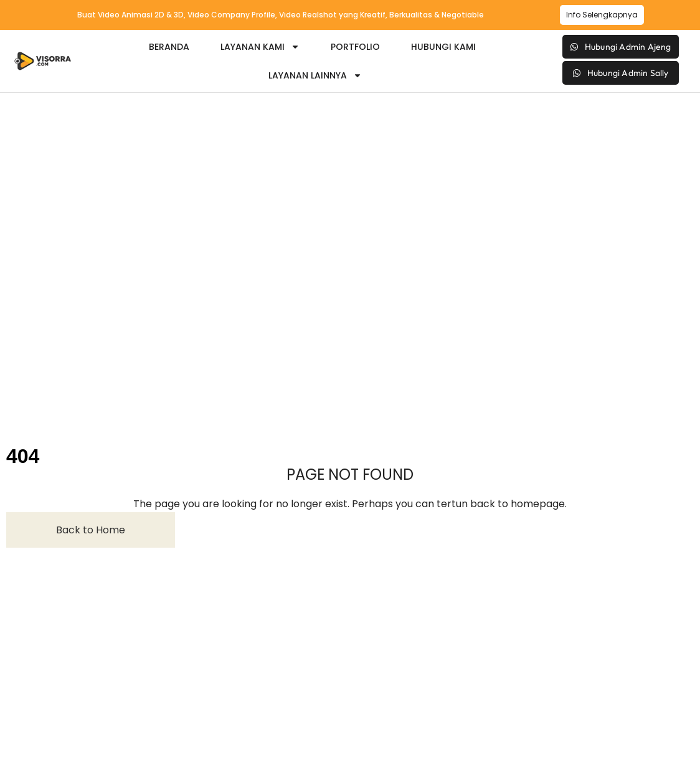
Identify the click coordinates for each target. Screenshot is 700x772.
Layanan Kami (260, 47)
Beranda (169, 47)
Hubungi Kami (443, 47)
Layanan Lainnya (315, 75)
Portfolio (355, 47)
